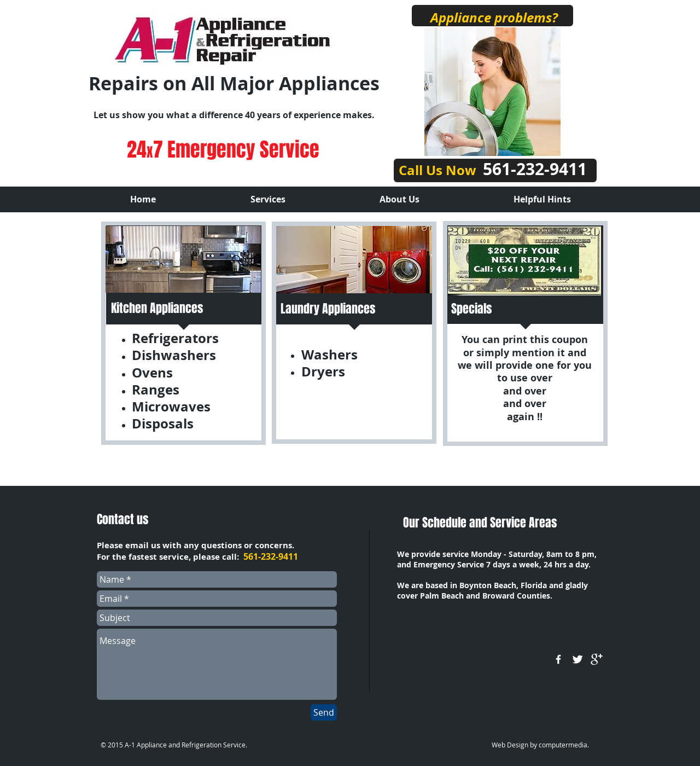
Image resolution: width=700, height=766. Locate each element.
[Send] (324, 712)
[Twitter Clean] (577, 659)
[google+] (597, 659)
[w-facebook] (558, 659)
